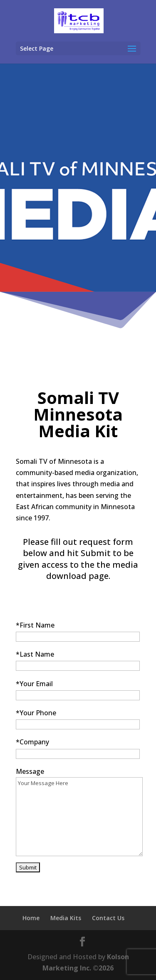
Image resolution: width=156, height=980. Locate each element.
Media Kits (66, 918)
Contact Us (108, 918)
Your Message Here (79, 817)
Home (31, 918)
